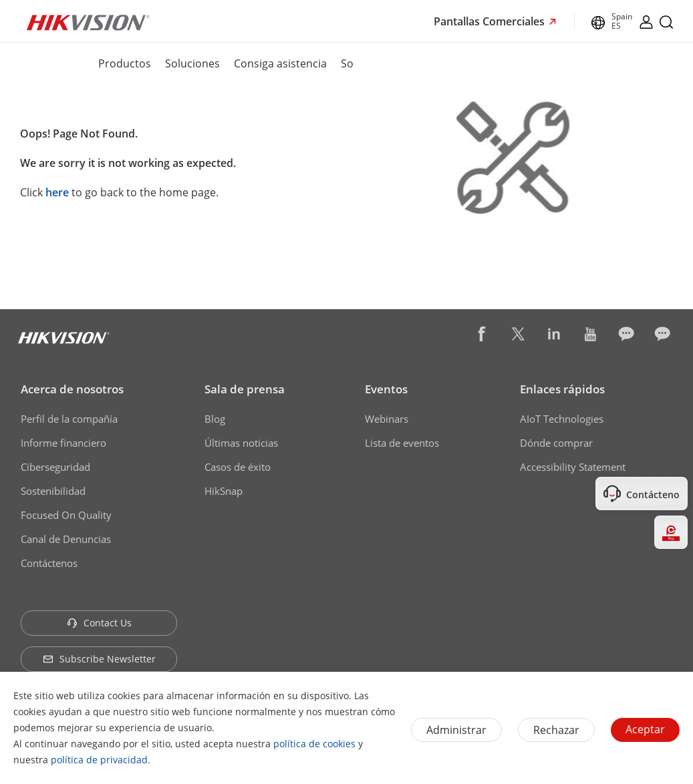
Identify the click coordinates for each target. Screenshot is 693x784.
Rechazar (556, 730)
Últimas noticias (241, 443)
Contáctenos (49, 563)
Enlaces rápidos (562, 389)
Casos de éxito (238, 467)
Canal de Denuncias (66, 539)
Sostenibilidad (53, 491)
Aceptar (645, 729)
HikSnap (224, 491)
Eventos (386, 389)
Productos (125, 63)
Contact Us (99, 623)
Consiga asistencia (280, 63)
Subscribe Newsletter (99, 659)
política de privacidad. (101, 760)
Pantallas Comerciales (491, 21)
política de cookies (314, 744)
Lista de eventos (402, 443)
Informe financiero (63, 443)
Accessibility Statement (573, 467)
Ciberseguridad (55, 467)
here (57, 192)
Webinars (387, 419)
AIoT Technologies (562, 419)
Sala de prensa (245, 389)
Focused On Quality (66, 515)
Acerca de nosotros (72, 389)
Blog (215, 419)
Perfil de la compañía (69, 419)
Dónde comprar (556, 443)
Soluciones (192, 63)
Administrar (456, 730)
